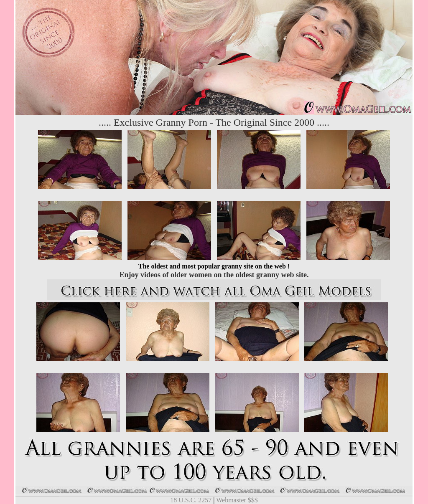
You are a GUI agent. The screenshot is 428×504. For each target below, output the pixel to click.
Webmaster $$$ (237, 500)
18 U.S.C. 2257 (192, 500)
